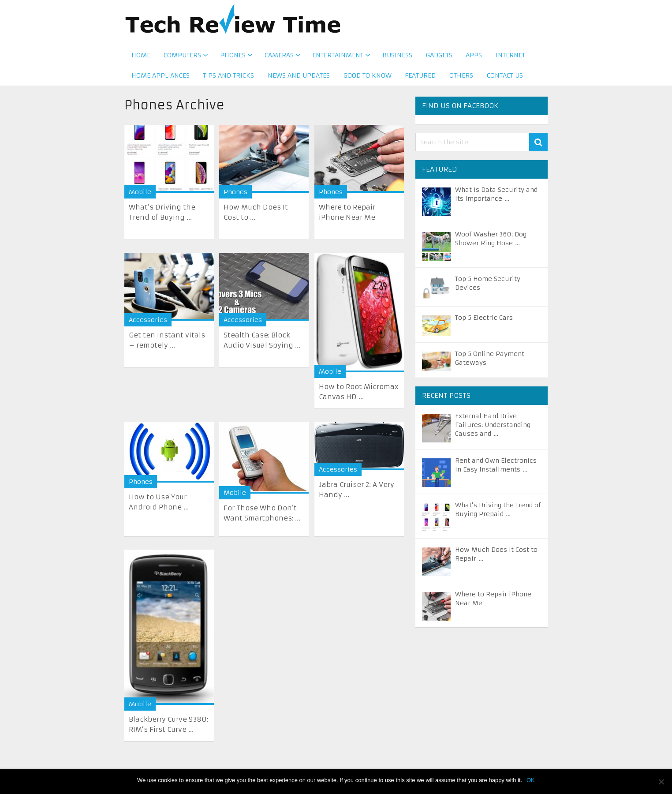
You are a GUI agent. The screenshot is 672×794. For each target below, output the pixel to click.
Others (462, 79)
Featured (421, 79)
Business (396, 57)
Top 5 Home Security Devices (488, 287)
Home (140, 57)
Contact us (505, 79)
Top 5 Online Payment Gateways (490, 362)
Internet (510, 57)
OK (531, 780)
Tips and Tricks (228, 79)
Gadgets (438, 57)
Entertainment (337, 57)
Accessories (148, 323)
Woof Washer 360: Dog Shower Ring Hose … (491, 242)
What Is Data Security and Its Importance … (496, 198)
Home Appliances (160, 79)
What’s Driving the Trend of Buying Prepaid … (498, 513)
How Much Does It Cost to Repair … (496, 558)
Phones (232, 57)
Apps (473, 57)
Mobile (140, 195)
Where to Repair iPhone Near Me (493, 602)
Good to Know (368, 79)
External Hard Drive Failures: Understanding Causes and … (493, 428)
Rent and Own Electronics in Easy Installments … (496, 468)
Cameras (278, 57)
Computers (182, 57)
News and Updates (299, 79)
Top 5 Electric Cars (484, 321)
